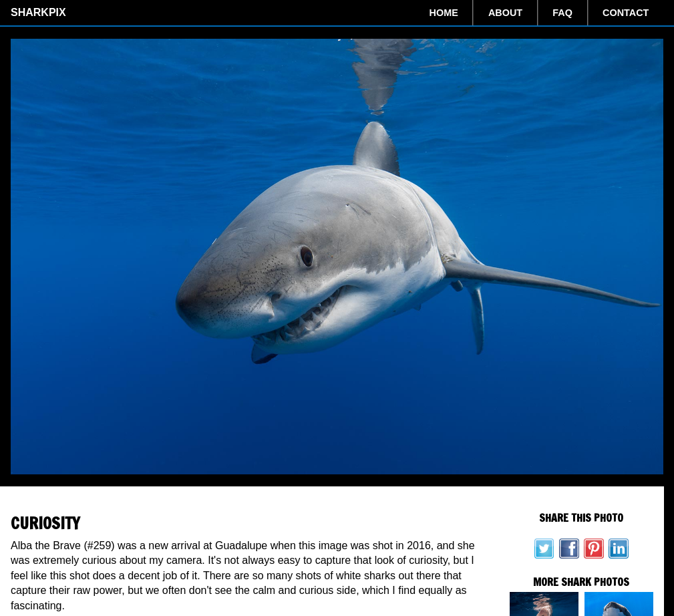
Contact (626, 13)
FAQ (562, 13)
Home (444, 13)
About (505, 13)
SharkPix (38, 12)
